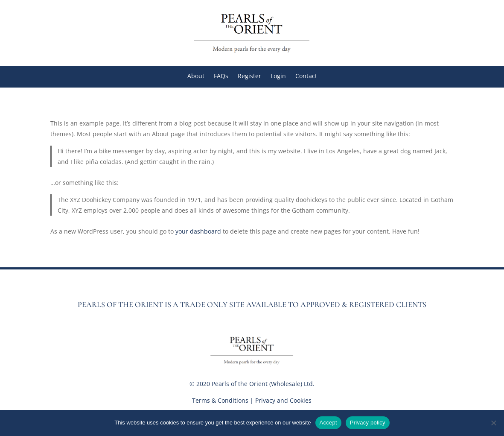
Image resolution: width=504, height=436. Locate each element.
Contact (306, 76)
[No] (493, 423)
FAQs (221, 76)
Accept (328, 423)
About (196, 76)
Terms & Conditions (220, 400)
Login (278, 76)
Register (249, 76)
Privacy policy (368, 423)
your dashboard (198, 231)
